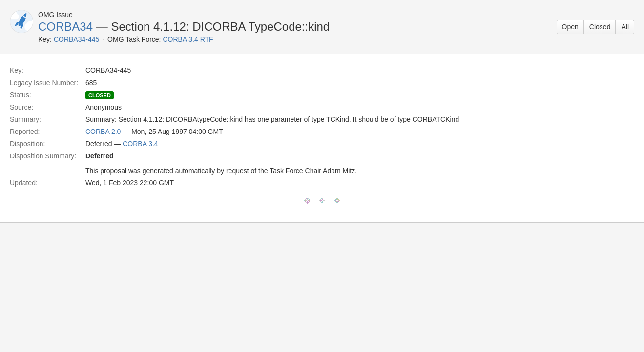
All (625, 27)
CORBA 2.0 (103, 132)
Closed (600, 27)
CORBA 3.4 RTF (188, 39)
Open (570, 27)
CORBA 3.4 (140, 144)
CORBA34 (65, 27)
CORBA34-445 (76, 39)
